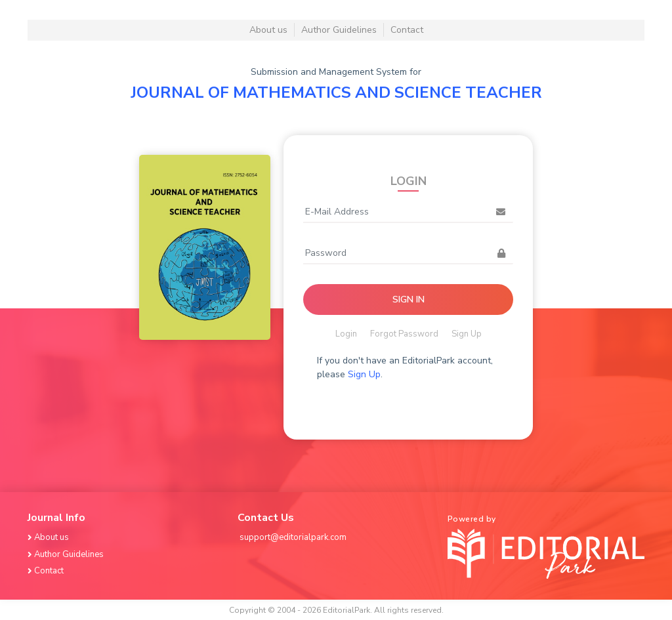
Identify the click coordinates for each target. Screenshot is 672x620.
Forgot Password (404, 334)
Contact (407, 30)
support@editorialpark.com (293, 537)
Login (346, 334)
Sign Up (467, 334)
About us (268, 30)
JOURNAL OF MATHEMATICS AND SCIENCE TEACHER (336, 93)
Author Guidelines (339, 30)
